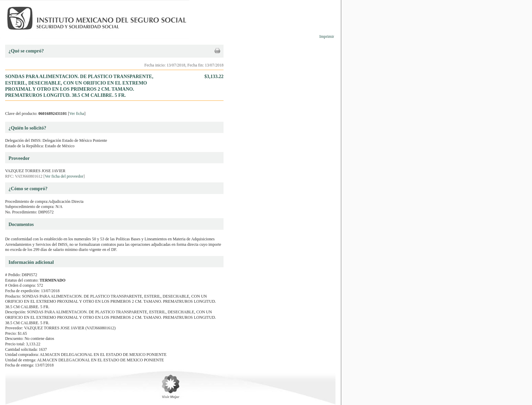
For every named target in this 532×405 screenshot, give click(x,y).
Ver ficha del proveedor (64, 176)
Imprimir (327, 36)
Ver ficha (77, 114)
